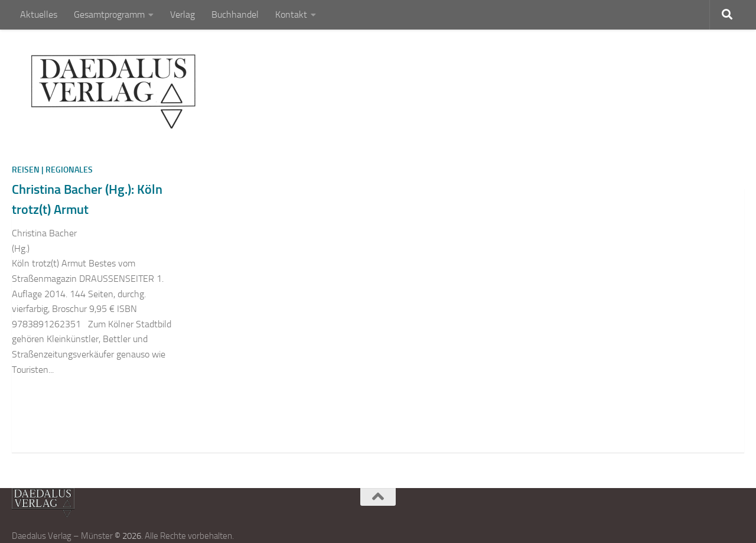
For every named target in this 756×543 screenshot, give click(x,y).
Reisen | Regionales (52, 170)
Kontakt (291, 14)
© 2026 (128, 536)
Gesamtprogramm (109, 14)
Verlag (183, 14)
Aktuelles (39, 14)
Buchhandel (235, 14)
